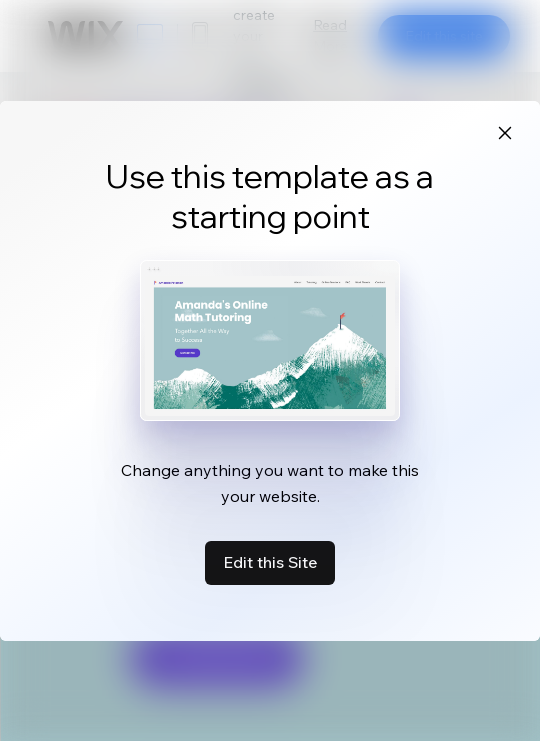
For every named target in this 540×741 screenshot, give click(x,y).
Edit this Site (270, 562)
